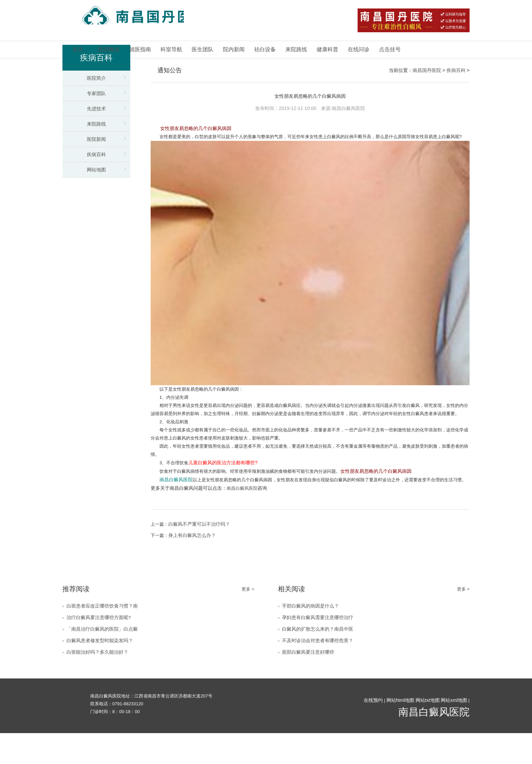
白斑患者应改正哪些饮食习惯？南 (105, 631)
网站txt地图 (427, 731)
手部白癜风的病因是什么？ (312, 631)
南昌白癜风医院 (243, 512)
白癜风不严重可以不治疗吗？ (201, 548)
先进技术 (96, 109)
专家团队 (96, 93)
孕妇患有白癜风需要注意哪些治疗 (320, 644)
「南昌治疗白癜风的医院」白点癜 (105, 657)
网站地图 (96, 170)
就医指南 (140, 49)
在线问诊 (359, 49)
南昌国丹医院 (427, 70)
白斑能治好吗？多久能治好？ (100, 682)
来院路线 (296, 49)
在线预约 (373, 731)
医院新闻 (96, 139)
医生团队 (203, 49)
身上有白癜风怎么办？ (193, 559)
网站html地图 (400, 731)
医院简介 (96, 78)
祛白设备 (265, 49)
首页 (78, 49)
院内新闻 (234, 49)
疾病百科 (96, 154)
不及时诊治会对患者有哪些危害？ (320, 669)
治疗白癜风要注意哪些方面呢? (101, 644)
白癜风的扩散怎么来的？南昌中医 (320, 657)
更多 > (247, 613)
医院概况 (109, 49)
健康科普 (327, 49)
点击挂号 (390, 49)
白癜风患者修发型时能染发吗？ (102, 669)
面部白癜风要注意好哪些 (310, 682)
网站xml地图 (454, 731)
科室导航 (171, 49)
